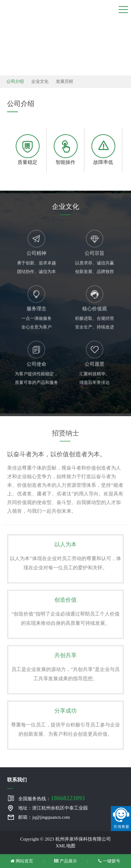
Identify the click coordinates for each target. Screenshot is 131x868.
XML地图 (65, 846)
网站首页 (22, 861)
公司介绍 (15, 81)
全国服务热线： (51, 798)
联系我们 (17, 780)
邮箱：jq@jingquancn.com (44, 817)
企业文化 (40, 81)
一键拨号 (109, 861)
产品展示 (65, 861)
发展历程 (65, 81)
